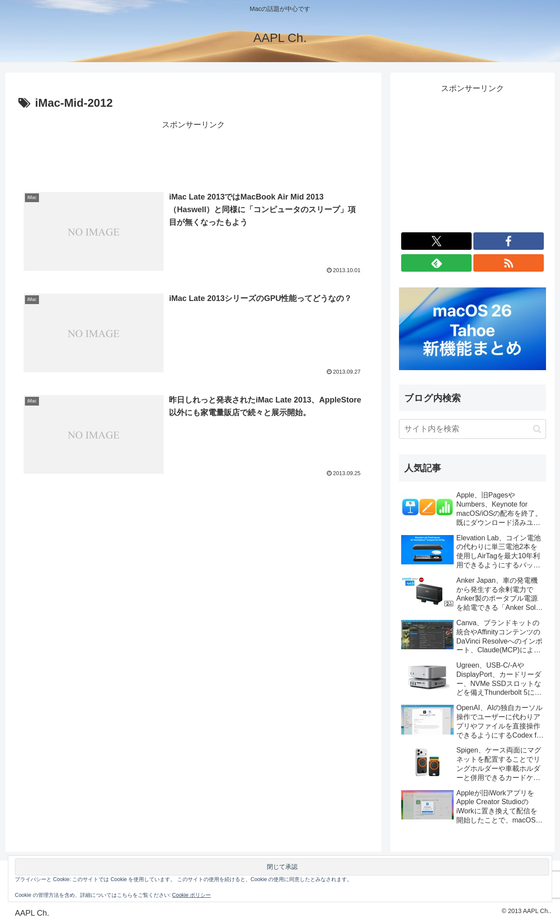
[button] (537, 429)
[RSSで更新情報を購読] (509, 263)
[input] (472, 429)
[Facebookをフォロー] (509, 241)
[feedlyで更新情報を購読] (436, 263)
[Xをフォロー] (436, 241)
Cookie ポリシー (191, 895)
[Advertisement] (193, 152)
